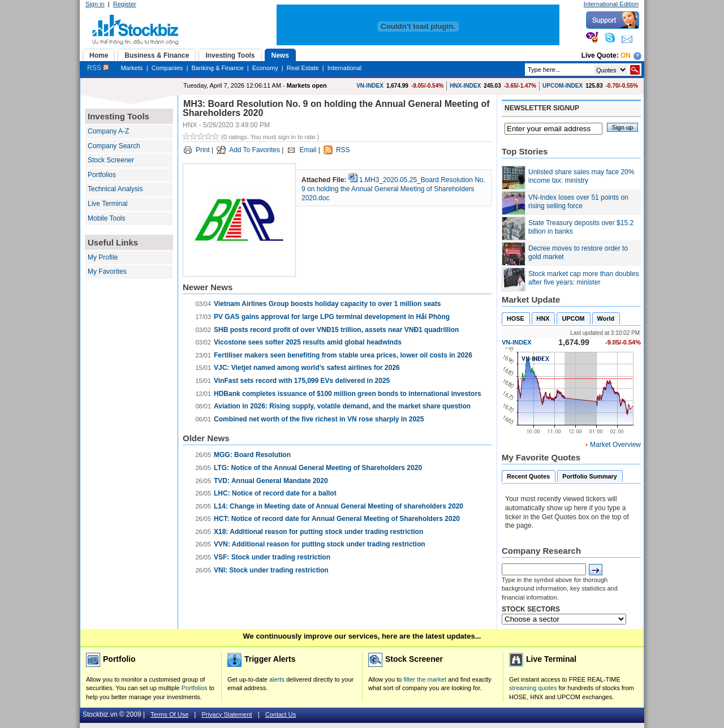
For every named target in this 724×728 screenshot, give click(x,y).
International (345, 68)
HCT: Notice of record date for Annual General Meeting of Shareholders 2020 (337, 519)
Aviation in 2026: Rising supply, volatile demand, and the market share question (342, 406)
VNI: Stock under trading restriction (271, 570)
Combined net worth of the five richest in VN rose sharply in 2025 (319, 419)
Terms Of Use (169, 714)
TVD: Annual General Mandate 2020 (271, 481)
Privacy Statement (227, 714)
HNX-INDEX (465, 86)
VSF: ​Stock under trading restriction (272, 557)
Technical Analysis (115, 189)
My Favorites (107, 272)
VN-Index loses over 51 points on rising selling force (578, 202)
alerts (277, 679)
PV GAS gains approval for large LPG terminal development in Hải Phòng (332, 317)
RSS (98, 68)
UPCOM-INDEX (563, 86)
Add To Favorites (255, 150)
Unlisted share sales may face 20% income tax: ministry (581, 176)
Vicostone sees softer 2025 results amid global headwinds (308, 342)
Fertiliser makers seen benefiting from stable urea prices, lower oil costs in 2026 (343, 355)
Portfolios (102, 175)
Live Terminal (107, 204)
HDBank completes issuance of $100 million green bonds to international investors (348, 394)
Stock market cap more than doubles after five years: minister (583, 278)
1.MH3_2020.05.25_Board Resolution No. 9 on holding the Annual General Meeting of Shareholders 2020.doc (393, 189)
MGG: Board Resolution (252, 455)
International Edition (611, 4)
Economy (265, 68)
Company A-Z (108, 131)
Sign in (95, 4)
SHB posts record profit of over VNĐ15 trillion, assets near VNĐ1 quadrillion (336, 330)
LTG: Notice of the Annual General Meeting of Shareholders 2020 (318, 468)
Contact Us (281, 714)
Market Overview (615, 445)
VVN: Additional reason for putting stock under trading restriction (320, 544)
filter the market (425, 679)
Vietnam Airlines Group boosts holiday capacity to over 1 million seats (327, 304)
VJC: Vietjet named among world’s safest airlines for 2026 (307, 368)
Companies (167, 68)
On (626, 55)
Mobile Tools (106, 218)
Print (203, 150)
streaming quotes (533, 688)
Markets (132, 68)
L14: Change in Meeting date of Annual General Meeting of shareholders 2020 (339, 506)
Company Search (114, 146)
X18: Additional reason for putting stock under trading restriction (318, 532)
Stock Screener (111, 160)
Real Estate (303, 68)
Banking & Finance (217, 68)
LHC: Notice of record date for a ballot (275, 493)
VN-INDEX (370, 86)
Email (308, 150)
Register (125, 4)
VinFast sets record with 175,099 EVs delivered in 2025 (302, 381)
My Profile (103, 257)
